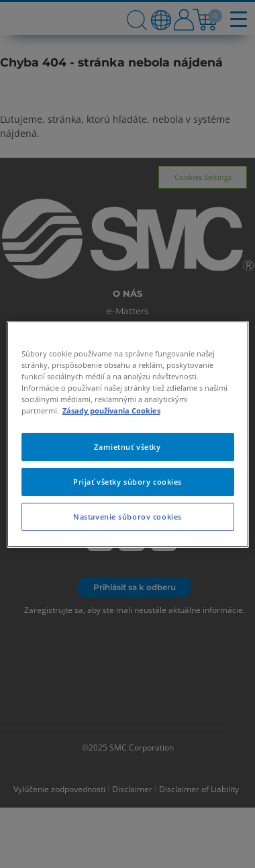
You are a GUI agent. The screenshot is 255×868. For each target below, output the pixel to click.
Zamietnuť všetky (127, 447)
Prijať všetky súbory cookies (127, 482)
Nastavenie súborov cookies (127, 517)
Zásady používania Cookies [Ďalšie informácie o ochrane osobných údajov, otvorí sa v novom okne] (111, 411)
